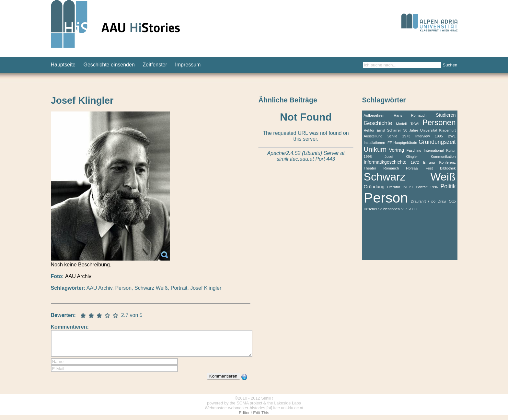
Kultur (451, 150)
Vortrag (397, 150)
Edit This (261, 418)
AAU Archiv (99, 288)
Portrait (179, 288)
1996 (434, 187)
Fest (429, 168)
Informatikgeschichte (385, 162)
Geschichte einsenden (109, 65)
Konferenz (447, 162)
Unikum (375, 149)
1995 (439, 136)
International (434, 150)
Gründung (374, 187)
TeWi (415, 124)
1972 (415, 162)
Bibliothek (448, 168)
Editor (244, 418)
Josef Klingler (206, 288)
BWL (452, 136)
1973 (406, 136)
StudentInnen (389, 209)
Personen (439, 122)
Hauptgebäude (405, 143)
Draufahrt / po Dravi (428, 201)
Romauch (391, 168)
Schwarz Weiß (151, 288)
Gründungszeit (437, 142)
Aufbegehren (374, 115)
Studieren (446, 115)
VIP (404, 209)
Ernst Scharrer (389, 130)
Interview (423, 136)
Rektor (369, 130)
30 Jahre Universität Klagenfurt (430, 130)
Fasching (414, 150)
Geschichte (378, 123)
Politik (448, 186)
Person (123, 288)
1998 (368, 157)
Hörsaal (412, 168)
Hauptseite (63, 65)
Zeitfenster (155, 65)
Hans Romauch (410, 115)
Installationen (375, 143)
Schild (392, 136)
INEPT (408, 187)
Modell (401, 124)
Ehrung (429, 162)
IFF (389, 143)
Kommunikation (443, 157)
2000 (413, 209)
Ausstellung (373, 136)
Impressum (188, 65)
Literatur (393, 187)
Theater (370, 168)
